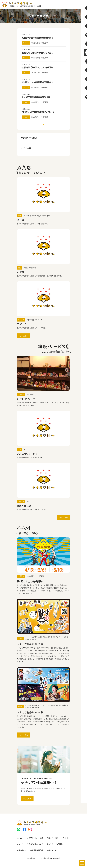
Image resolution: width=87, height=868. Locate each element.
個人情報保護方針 (37, 850)
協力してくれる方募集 (55, 844)
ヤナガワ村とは (31, 838)
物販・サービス (53, 838)
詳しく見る (27, 805)
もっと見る (24, 336)
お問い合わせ (22, 850)
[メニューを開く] (82, 863)
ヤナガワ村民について (35, 844)
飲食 (42, 838)
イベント (65, 838)
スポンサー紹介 (52, 850)
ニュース (20, 844)
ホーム (19, 838)
